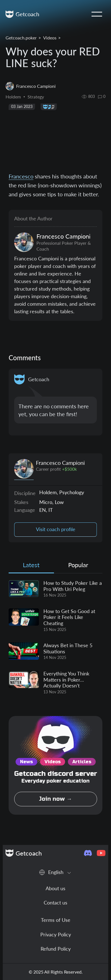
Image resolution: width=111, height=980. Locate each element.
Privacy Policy (56, 934)
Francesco (21, 176)
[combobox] (55, 872)
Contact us (55, 903)
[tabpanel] (55, 637)
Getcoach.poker (21, 38)
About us (55, 888)
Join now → (55, 799)
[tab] (31, 566)
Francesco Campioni (60, 463)
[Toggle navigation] (97, 14)
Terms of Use (56, 920)
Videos (50, 38)
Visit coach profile (56, 529)
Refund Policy (56, 949)
